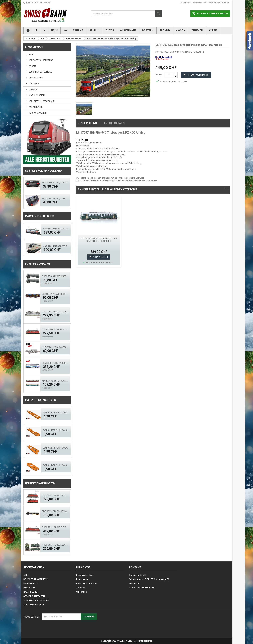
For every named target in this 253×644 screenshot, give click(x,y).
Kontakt (135, 567)
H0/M (54, 30)
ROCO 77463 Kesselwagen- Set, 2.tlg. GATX (55, 276)
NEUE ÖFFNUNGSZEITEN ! (40, 60)
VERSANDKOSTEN (37, 113)
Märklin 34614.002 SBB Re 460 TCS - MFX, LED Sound (56, 229)
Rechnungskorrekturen (87, 583)
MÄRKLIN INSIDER (37, 95)
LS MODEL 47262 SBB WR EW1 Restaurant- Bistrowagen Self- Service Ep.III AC (99, 241)
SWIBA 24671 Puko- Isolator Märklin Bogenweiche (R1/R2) (56, 465)
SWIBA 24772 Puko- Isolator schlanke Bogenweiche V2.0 (56, 430)
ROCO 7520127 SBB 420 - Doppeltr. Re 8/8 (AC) (55, 495)
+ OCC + (181, 30)
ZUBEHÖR (197, 30)
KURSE (213, 30)
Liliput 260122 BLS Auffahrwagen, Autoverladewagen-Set (55, 347)
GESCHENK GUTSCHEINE (40, 72)
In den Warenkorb (195, 75)
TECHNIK (165, 30)
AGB (30, 54)
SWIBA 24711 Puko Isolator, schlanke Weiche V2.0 (56, 413)
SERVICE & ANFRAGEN (34, 596)
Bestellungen (82, 579)
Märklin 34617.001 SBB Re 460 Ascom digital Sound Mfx (56, 246)
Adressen (81, 588)
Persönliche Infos (84, 575)
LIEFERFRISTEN (36, 78)
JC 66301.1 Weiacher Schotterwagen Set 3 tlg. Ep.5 (55, 294)
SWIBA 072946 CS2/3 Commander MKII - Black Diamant (55, 199)
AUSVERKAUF (128, 30)
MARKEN (33, 89)
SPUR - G (78, 30)
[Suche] (126, 14)
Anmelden (197, 3)
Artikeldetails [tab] (114, 123)
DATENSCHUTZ (31, 583)
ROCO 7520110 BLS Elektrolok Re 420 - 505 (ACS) (55, 545)
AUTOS (110, 30)
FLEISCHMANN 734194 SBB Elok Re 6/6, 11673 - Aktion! (55, 329)
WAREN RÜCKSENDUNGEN (36, 600)
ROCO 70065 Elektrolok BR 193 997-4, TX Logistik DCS (55, 312)
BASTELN (148, 30)
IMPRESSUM (29, 588)
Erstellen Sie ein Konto (219, 3)
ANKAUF (32, 66)
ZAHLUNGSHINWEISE (34, 605)
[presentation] (67, 628)
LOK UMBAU (34, 84)
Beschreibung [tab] (87, 123)
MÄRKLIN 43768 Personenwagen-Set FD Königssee (55, 381)
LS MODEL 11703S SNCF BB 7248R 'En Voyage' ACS (55, 363)
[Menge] (169, 75)
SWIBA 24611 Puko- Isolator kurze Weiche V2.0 (56, 448)
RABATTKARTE (35, 107)
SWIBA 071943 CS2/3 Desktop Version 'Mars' (55, 183)
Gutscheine (81, 592)
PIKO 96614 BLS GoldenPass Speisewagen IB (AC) (55, 511)
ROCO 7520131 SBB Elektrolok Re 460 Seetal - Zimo (55, 527)
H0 (65, 30)
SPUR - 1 (94, 30)
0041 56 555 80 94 (43, 3)
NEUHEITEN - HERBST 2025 (41, 101)
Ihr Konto (83, 567)
